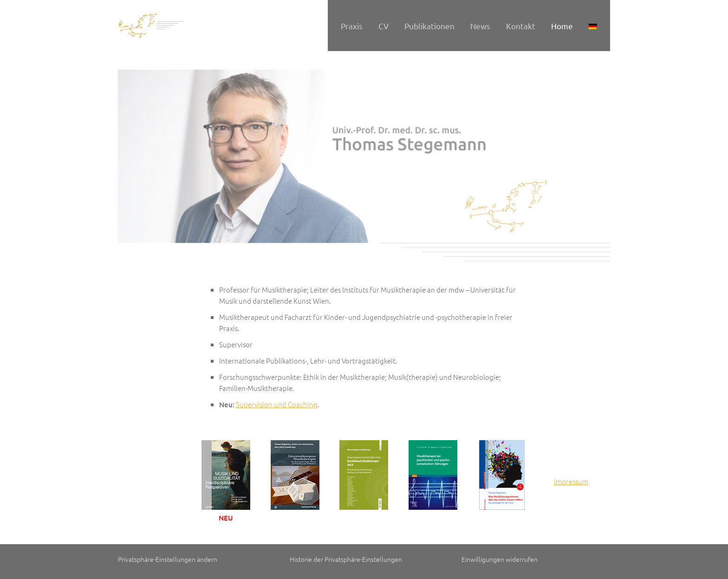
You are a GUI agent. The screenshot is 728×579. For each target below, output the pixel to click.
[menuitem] (593, 26)
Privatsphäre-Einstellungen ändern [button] (168, 559)
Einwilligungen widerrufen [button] (500, 559)
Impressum (571, 481)
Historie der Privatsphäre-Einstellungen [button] (346, 559)
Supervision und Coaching (277, 404)
